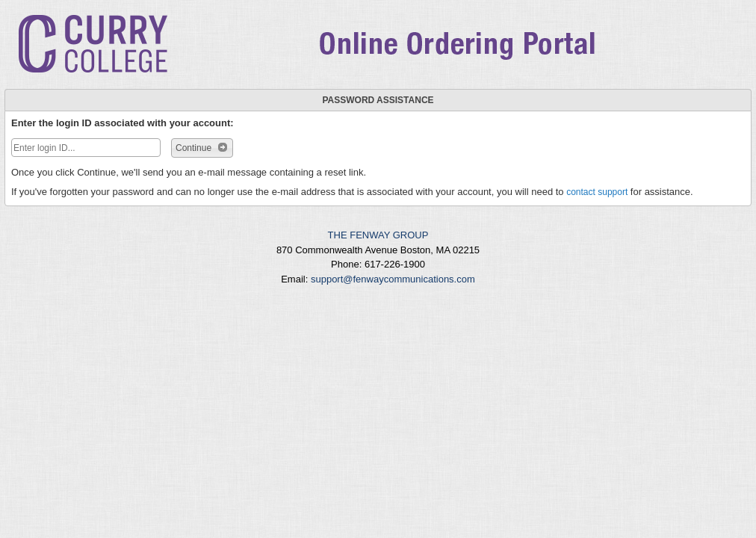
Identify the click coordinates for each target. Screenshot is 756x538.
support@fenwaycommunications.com (393, 279)
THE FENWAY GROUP (378, 235)
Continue (202, 147)
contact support (597, 192)
